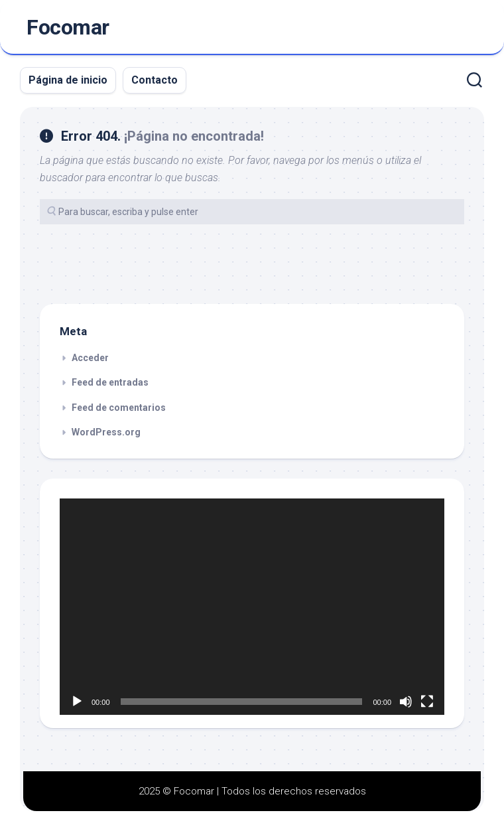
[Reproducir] (77, 702)
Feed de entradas (110, 382)
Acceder (90, 358)
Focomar (68, 27)
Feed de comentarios (119, 408)
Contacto (155, 80)
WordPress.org (106, 432)
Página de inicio (68, 80)
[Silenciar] (406, 702)
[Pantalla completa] (427, 702)
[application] (252, 607)
